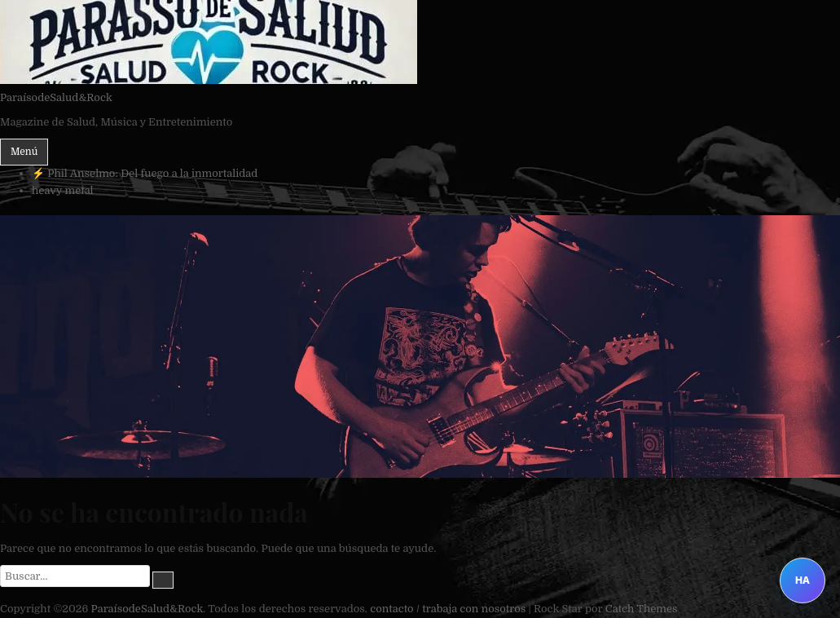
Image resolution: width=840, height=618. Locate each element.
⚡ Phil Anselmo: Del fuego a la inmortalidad (145, 173)
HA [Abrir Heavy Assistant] (803, 580)
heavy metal (63, 190)
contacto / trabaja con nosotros (448, 609)
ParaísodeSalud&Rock (56, 97)
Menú (24, 152)
